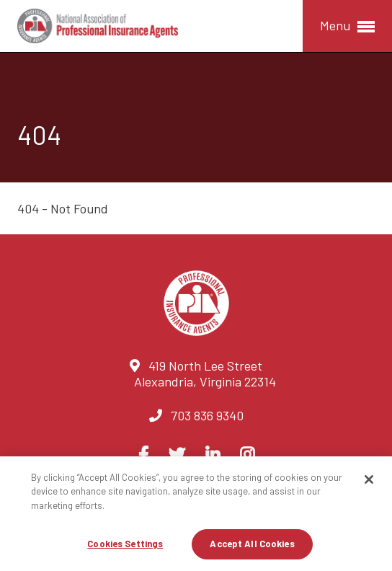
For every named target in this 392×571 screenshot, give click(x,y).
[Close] (369, 479)
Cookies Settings (125, 544)
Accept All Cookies (252, 544)
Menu (347, 26)
